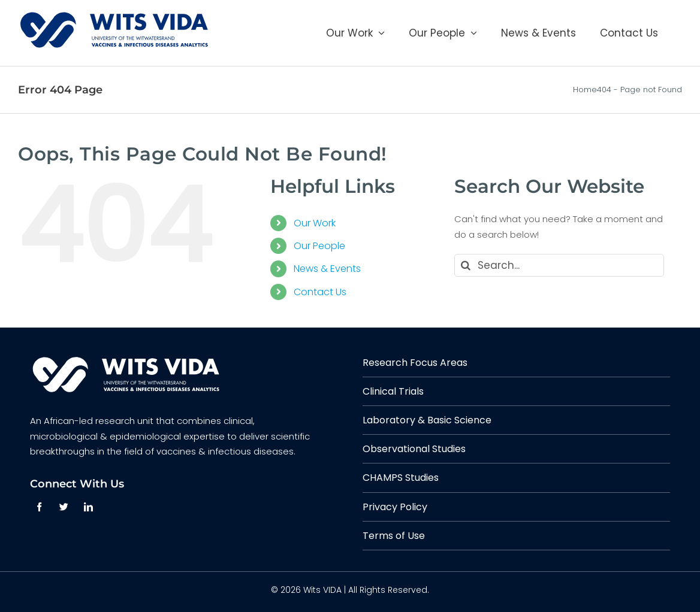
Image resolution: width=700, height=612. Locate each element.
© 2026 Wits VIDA (306, 590)
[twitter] (64, 507)
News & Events (327, 269)
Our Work (315, 223)
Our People (319, 246)
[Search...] (559, 265)
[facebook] (39, 507)
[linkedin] (88, 507)
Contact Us (320, 292)
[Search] (466, 265)
